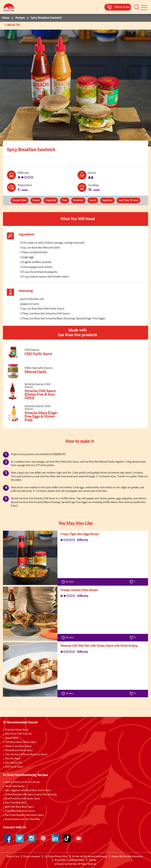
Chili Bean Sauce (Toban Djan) (21, 742)
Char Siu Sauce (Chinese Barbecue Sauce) (26, 755)
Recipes (20, 18)
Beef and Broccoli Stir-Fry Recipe (23, 782)
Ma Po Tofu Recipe (15, 786)
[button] (137, 7)
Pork (65, 200)
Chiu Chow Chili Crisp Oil (18, 734)
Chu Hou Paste (13, 759)
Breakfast (78, 200)
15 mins (68, 694)
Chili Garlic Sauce (14, 767)
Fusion (36, 200)
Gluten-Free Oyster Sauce (18, 746)
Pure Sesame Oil (13, 763)
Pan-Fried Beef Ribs (16, 803)
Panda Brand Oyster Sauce (19, 750)
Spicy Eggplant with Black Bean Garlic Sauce (28, 790)
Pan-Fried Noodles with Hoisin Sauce (24, 815)
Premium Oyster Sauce (17, 730)
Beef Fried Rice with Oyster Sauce (23, 799)
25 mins (68, 582)
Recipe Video (20, 200)
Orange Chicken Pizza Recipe (79, 590)
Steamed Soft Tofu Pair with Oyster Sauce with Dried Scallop (99, 646)
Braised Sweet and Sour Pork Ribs (23, 819)
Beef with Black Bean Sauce (19, 807)
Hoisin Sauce (12, 738)
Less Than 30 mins (128, 200)
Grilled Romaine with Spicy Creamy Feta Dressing (31, 795)
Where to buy (123, 7)
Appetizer (107, 200)
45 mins (69, 638)
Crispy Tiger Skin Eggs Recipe (80, 534)
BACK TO (14, 25)
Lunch (93, 200)
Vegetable (51, 200)
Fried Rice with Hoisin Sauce (20, 811)
